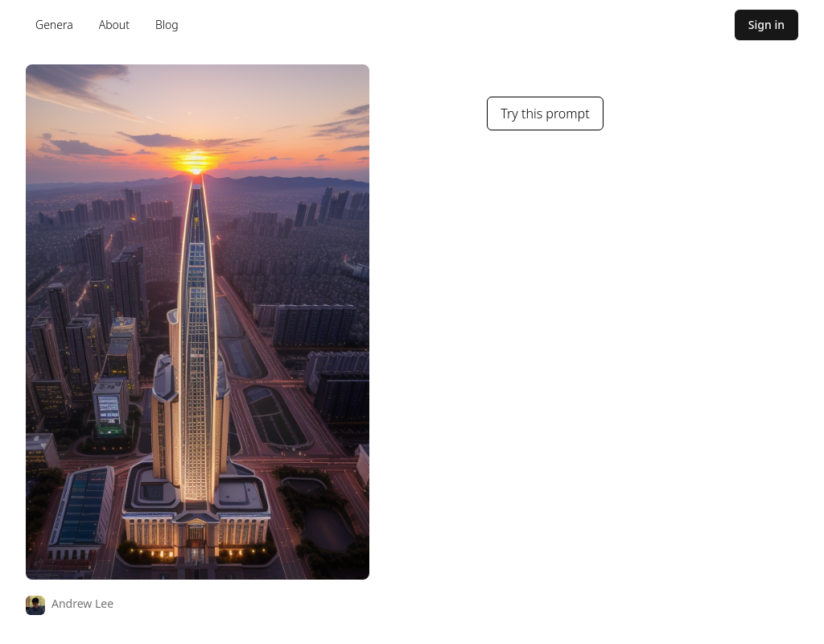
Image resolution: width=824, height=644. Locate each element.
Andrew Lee (82, 603)
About (114, 25)
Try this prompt (545, 114)
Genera (54, 25)
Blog (167, 25)
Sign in (766, 25)
